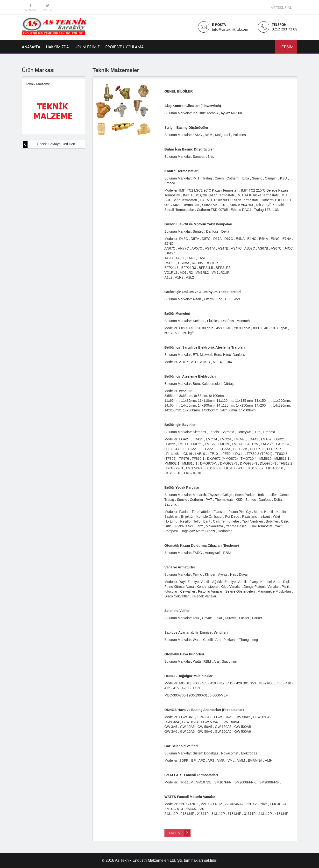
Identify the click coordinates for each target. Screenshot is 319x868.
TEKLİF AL (179, 833)
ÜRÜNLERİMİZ (87, 47)
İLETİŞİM (286, 47)
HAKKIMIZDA (57, 47)
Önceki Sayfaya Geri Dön (49, 144)
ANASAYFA (31, 47)
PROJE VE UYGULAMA (124, 47)
